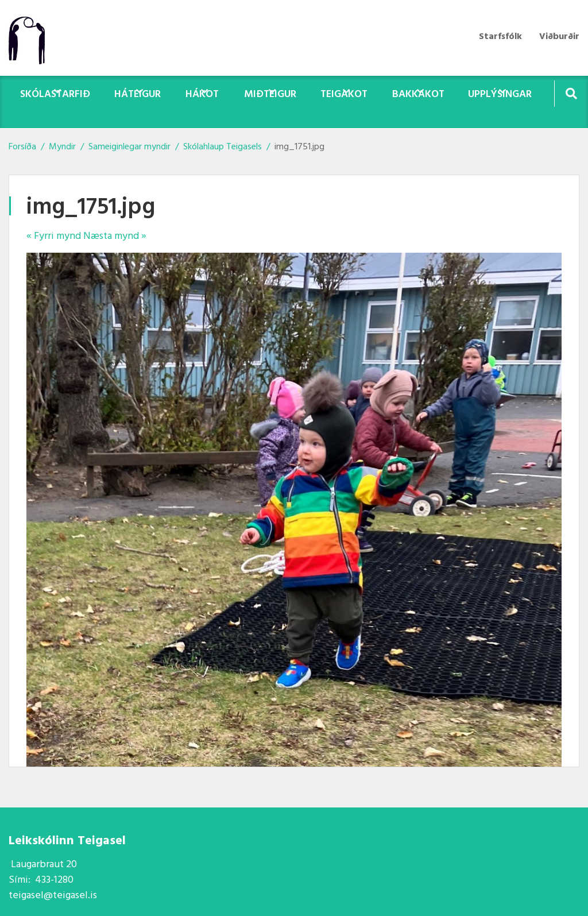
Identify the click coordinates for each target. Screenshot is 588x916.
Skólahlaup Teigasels (224, 147)
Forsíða (22, 147)
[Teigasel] (32, 38)
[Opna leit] (571, 93)
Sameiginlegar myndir (129, 147)
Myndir (62, 147)
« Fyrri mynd (54, 236)
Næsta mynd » (115, 236)
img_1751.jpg (299, 147)
